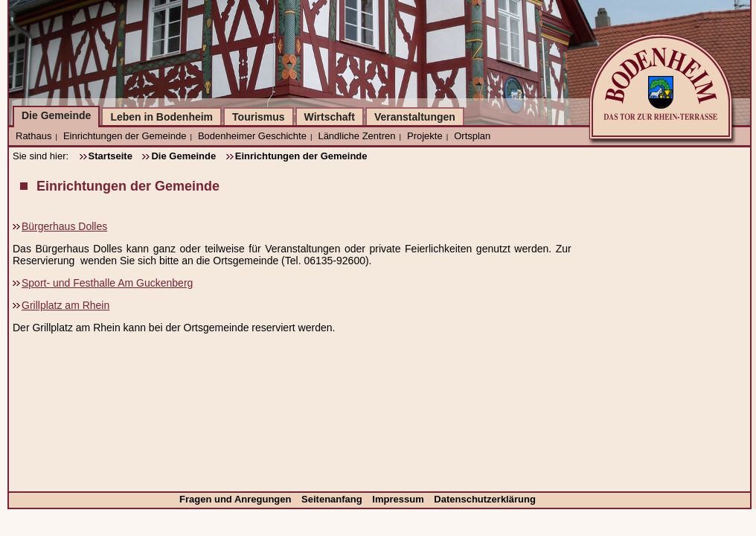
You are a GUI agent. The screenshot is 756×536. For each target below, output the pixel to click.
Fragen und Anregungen (237, 499)
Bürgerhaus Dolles (64, 226)
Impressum (399, 499)
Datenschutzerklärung (485, 499)
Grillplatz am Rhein (65, 305)
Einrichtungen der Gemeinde (125, 136)
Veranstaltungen (415, 117)
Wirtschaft (330, 117)
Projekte (425, 136)
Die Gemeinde (56, 115)
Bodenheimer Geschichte (252, 136)
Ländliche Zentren (356, 136)
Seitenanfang (333, 499)
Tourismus (259, 117)
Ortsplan (472, 136)
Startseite (110, 156)
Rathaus (33, 136)
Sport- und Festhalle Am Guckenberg (107, 283)
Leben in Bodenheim (161, 117)
